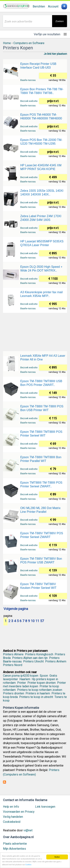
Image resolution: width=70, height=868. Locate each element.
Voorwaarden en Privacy (19, 812)
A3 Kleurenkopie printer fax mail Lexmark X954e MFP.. (42, 294)
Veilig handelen (13, 817)
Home (7, 43)
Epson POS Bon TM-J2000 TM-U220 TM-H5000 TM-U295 (41, 142)
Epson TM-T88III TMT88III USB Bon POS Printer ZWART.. (41, 383)
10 (33, 621)
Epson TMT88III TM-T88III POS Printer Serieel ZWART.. (41, 484)
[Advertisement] (35, 332)
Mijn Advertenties (14, 849)
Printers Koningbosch (39, 654)
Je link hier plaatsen (55, 54)
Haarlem (25, 679)
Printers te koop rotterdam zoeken (40, 690)
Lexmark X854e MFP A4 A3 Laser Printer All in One (43, 358)
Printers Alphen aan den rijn (30, 658)
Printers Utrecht (33, 661)
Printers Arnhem (56, 661)
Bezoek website (29, 101)
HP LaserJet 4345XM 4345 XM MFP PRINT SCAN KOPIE (41, 167)
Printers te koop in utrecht (36, 697)
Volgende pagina (16, 609)
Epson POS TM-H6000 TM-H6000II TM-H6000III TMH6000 (41, 117)
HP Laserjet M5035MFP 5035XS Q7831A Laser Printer (42, 243)
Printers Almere (13, 654)
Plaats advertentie (15, 844)
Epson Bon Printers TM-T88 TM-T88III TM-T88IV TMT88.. (42, 91)
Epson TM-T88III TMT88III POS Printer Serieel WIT (41, 434)
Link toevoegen (45, 807)
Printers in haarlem (38, 693)
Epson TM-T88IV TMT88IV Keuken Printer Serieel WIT (38, 586)
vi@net (28, 830)
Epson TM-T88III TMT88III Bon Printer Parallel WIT (41, 459)
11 (37, 621)
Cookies (28, 865)
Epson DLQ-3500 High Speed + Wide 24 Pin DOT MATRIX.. (41, 269)
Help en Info (11, 807)
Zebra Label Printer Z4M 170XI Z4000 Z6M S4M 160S (41, 218)
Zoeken (60, 21)
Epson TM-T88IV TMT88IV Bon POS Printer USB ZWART (41, 561)
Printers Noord (13, 665)
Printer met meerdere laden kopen (34, 684)
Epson (44, 676)
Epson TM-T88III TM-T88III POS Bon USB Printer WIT (42, 408)
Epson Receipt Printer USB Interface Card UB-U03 (38, 66)
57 (42, 621)
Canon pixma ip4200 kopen (21, 676)
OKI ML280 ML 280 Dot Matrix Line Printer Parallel (41, 510)
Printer (22, 683)
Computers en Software (29, 43)
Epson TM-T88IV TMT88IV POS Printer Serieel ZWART (42, 535)
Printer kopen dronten (42, 683)
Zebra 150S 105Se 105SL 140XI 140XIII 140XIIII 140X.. (42, 193)
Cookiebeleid (12, 822)
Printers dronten (14, 693)
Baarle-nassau (28, 80)
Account (53, 6)
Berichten (39, 6)
